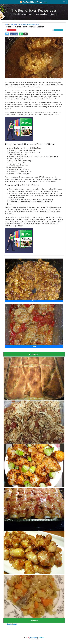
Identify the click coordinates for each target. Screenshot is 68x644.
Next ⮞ (34, 346)
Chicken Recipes (13, 25)
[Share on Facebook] (12, 34)
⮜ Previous (34, 301)
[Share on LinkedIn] (16, 34)
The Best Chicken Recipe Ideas (33, 2)
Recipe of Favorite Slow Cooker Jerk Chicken (28, 25)
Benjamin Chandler (12, 30)
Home (6, 25)
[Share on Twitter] (7, 34)
